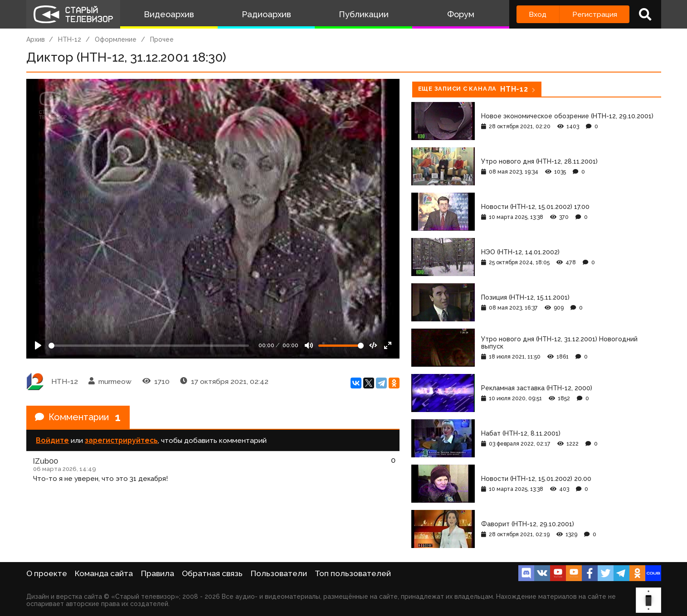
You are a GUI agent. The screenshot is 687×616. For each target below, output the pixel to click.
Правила (158, 573)
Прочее (162, 39)
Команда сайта (104, 573)
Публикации (364, 14)
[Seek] (149, 346)
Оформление (116, 39)
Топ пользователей (353, 573)
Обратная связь (212, 573)
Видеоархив (169, 14)
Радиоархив (266, 14)
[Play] (38, 345)
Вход (538, 14)
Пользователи (279, 573)
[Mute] (309, 345)
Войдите (52, 440)
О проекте (47, 573)
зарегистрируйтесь (121, 440)
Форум (461, 14)
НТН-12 (70, 39)
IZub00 (46, 461)
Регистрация (595, 14)
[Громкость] (341, 346)
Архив (36, 39)
